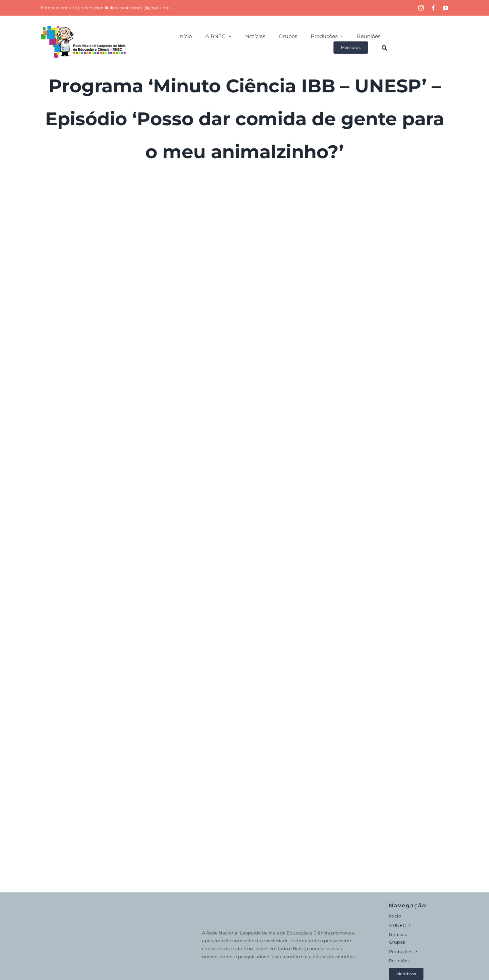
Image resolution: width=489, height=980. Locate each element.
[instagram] (421, 8)
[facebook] (433, 8)
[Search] (384, 48)
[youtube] (446, 8)
